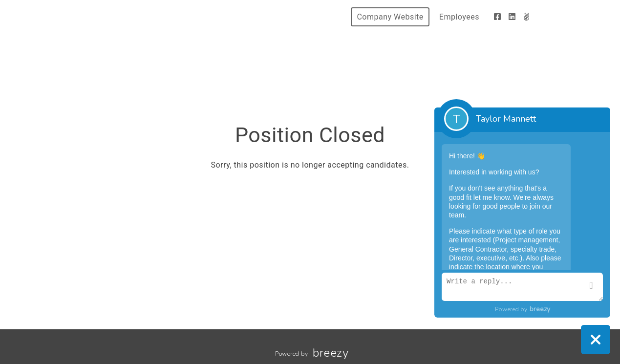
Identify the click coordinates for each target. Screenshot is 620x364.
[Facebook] (498, 17)
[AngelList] (526, 17)
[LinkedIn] (512, 17)
